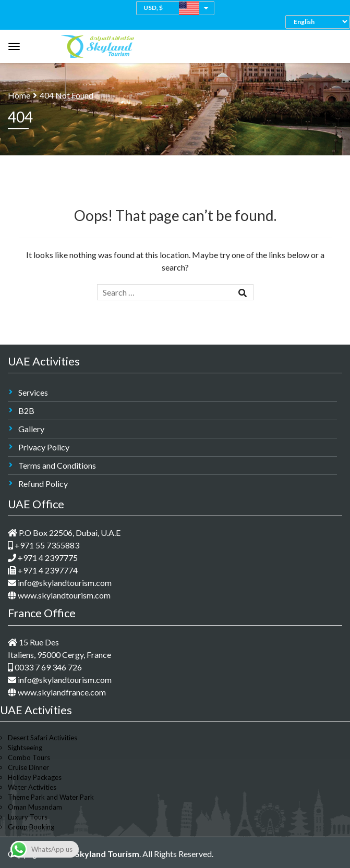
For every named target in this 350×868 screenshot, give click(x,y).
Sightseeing (25, 748)
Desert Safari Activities (43, 738)
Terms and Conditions (57, 465)
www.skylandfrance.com (57, 692)
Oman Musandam (35, 807)
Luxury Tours (28, 817)
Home (19, 95)
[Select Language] (320, 22)
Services (33, 392)
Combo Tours (29, 757)
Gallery (31, 429)
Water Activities (32, 787)
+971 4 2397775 (43, 558)
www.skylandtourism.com (59, 595)
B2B (26, 411)
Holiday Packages (35, 777)
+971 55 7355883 (44, 545)
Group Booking (31, 827)
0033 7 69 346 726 (45, 667)
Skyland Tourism (107, 854)
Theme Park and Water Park (51, 797)
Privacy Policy (44, 447)
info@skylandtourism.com (60, 583)
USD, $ (153, 8)
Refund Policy (43, 484)
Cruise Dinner (28, 767)
